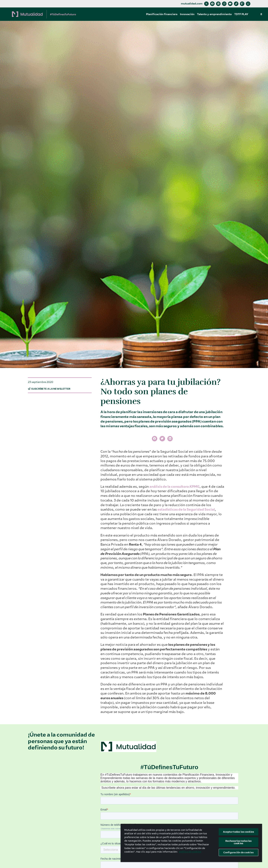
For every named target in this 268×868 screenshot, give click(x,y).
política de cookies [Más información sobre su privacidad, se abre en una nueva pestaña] (190, 852)
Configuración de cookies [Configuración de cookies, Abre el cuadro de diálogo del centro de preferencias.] (239, 852)
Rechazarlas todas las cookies (239, 842)
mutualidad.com (192, 4)
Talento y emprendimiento (214, 14)
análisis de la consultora (174, 487)
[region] (191, 843)
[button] (261, 14)
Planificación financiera (162, 14)
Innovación (187, 14)
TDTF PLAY (241, 14)
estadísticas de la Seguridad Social (186, 509)
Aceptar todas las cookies (239, 832)
